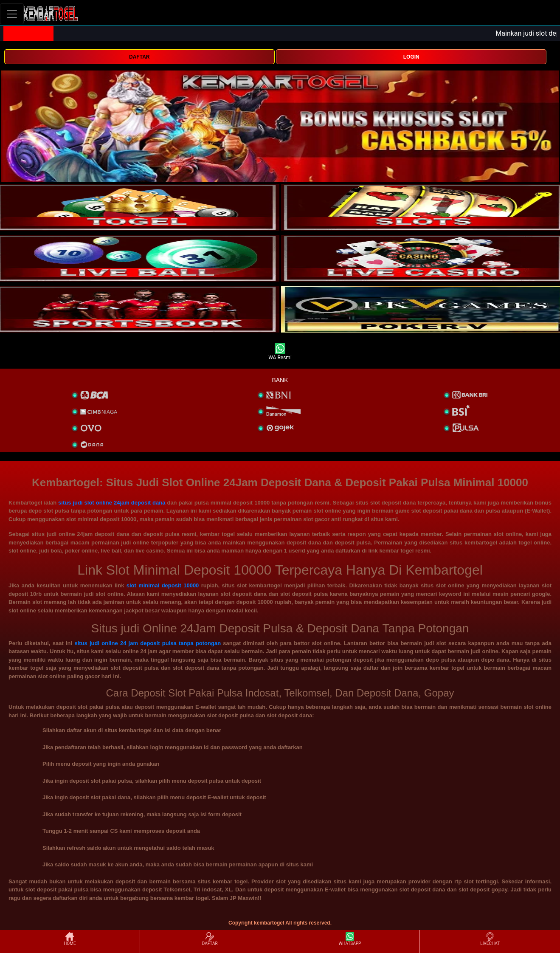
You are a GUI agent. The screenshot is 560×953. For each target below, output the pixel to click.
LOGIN (411, 57)
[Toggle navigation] (12, 14)
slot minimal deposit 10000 (163, 585)
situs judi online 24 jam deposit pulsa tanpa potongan (148, 643)
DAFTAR (139, 57)
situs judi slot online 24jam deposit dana (112, 503)
